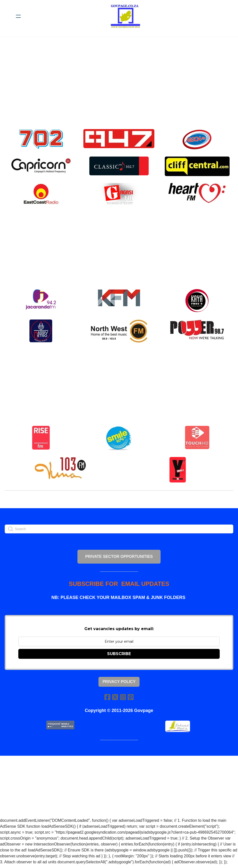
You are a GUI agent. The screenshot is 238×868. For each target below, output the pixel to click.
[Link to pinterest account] (131, 699)
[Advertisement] (121, 86)
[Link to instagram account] (123, 699)
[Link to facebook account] (107, 699)
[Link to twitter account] (115, 699)
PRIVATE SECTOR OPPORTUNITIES (119, 558)
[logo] (125, 16)
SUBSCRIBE (119, 656)
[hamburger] (18, 16)
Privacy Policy (119, 684)
